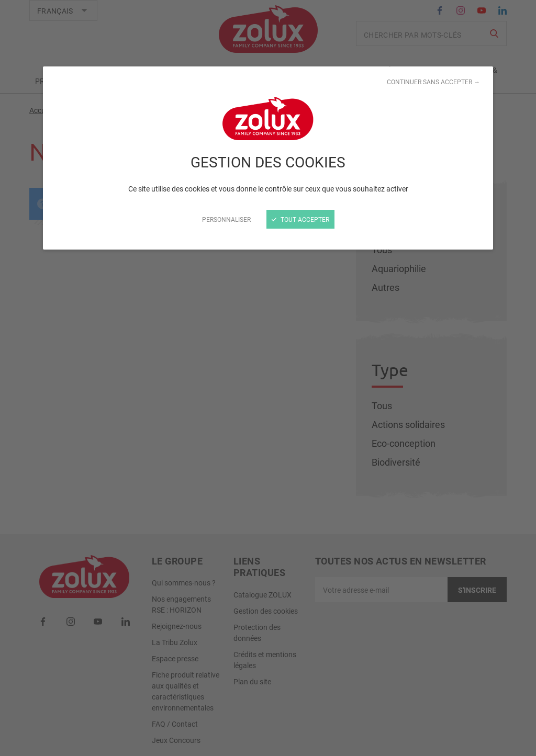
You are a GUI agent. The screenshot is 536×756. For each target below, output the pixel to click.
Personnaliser (226, 219)
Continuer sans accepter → (433, 82)
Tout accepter (300, 219)
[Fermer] (268, 378)
